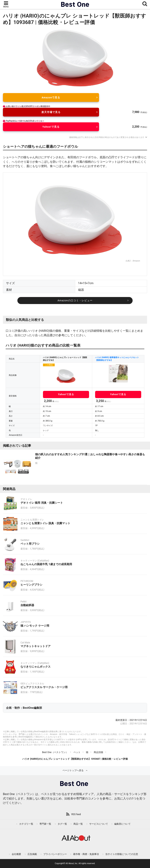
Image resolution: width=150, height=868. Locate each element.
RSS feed (76, 814)
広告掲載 (32, 854)
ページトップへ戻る (73, 770)
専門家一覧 (45, 824)
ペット (77, 752)
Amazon (136, 261)
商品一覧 (78, 824)
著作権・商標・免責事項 (86, 854)
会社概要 (16, 854)
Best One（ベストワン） (55, 752)
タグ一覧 (62, 824)
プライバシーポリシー (55, 854)
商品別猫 (98, 752)
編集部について (122, 824)
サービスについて (99, 824)
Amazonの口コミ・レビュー (75, 300)
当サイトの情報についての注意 (122, 854)
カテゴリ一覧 (26, 824)
